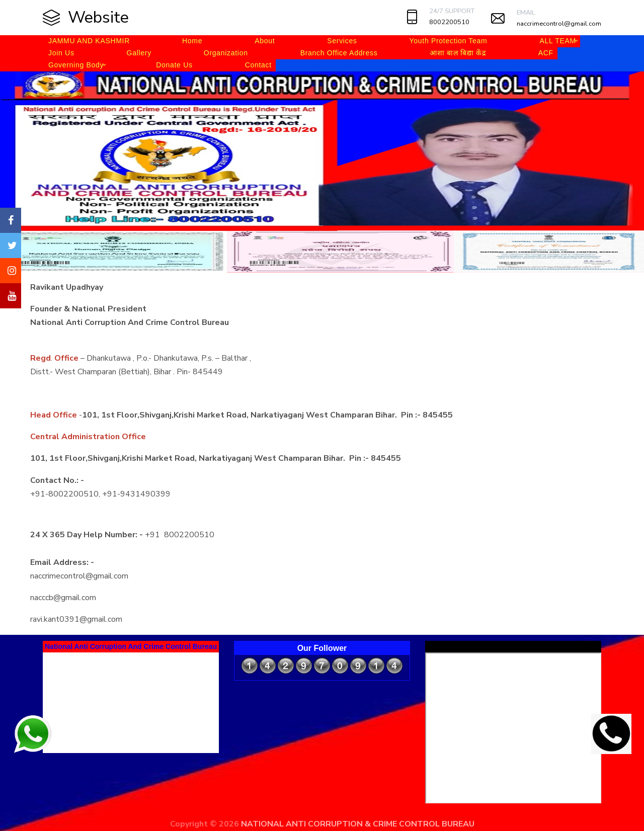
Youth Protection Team (449, 41)
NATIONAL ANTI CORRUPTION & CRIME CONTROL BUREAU (358, 824)
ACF (546, 53)
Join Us (61, 53)
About (265, 41)
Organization (226, 53)
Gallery (139, 53)
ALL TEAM (558, 41)
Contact (258, 65)
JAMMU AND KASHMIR (89, 41)
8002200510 (449, 22)
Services (342, 41)
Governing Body (76, 65)
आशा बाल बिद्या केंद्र (458, 53)
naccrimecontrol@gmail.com (559, 24)
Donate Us (174, 65)
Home (192, 41)
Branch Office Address (339, 53)
